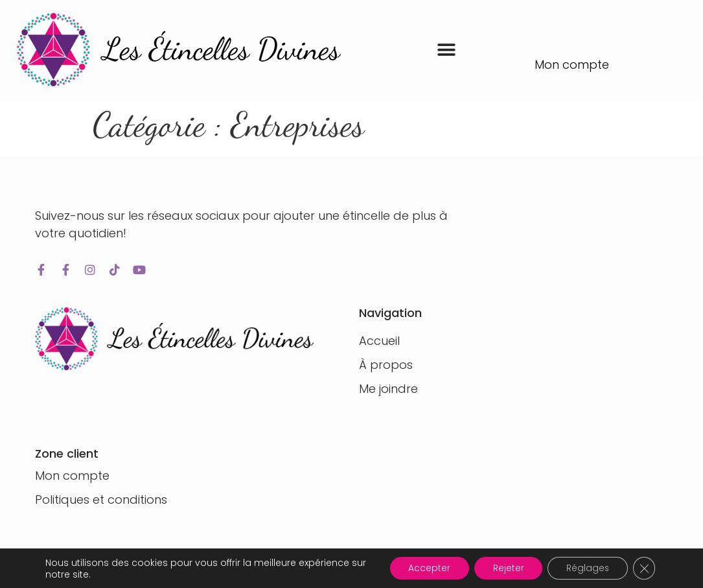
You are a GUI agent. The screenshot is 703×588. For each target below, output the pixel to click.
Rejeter (504, 568)
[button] (446, 50)
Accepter (423, 568)
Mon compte (572, 65)
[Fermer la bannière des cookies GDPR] (643, 568)
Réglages (585, 568)
